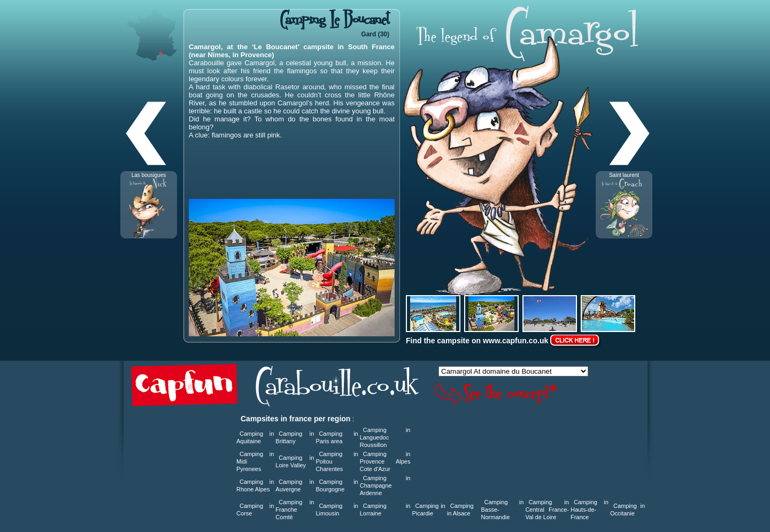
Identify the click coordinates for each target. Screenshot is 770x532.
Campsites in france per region (295, 419)
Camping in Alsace (460, 510)
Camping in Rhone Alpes (255, 485)
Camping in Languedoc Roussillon (385, 437)
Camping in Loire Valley (295, 461)
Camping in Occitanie (627, 510)
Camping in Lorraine (385, 510)
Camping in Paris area (337, 437)
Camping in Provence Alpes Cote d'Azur (385, 461)
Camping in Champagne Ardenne (385, 485)
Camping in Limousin (337, 510)
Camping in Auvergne (295, 485)
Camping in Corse (255, 510)
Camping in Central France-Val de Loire (547, 510)
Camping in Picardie (428, 510)
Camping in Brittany (295, 437)
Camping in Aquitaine (255, 437)
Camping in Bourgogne (337, 485)
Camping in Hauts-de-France (590, 510)
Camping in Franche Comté (295, 510)
